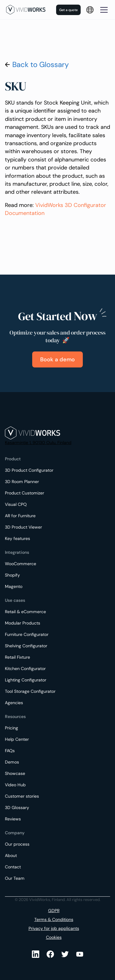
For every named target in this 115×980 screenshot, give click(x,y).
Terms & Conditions (54, 919)
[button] (90, 10)
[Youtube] (65, 954)
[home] (26, 10)
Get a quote (68, 10)
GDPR (54, 911)
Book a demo (57, 359)
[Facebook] (50, 954)
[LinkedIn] (36, 954)
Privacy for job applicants (54, 928)
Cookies (54, 937)
